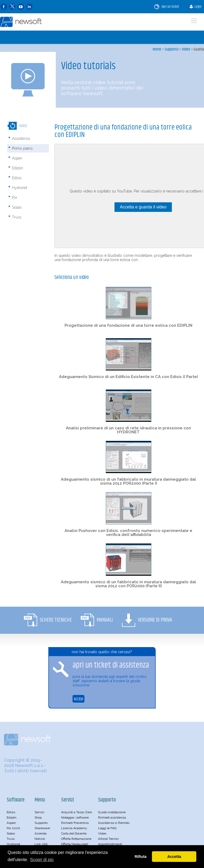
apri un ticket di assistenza (111, 665)
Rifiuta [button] (141, 857)
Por (15, 198)
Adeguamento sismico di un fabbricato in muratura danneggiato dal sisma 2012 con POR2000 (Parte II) (128, 584)
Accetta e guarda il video (143, 207)
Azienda (41, 833)
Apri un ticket (167, 7)
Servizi (39, 812)
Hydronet (20, 188)
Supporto (172, 49)
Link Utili (41, 844)
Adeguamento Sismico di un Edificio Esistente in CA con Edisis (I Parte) (128, 377)
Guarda (199, 49)
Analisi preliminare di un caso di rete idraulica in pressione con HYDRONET (128, 430)
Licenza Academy (74, 828)
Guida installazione (112, 812)
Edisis (17, 178)
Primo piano (22, 148)
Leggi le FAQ (107, 828)
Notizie (40, 839)
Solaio (17, 207)
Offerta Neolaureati (75, 844)
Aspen (17, 158)
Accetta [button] (174, 857)
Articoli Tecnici (108, 839)
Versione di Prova (155, 620)
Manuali (105, 620)
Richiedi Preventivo (75, 823)
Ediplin (18, 168)
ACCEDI (78, 699)
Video (186, 49)
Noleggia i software (75, 817)
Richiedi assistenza (112, 817)
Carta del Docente (74, 833)
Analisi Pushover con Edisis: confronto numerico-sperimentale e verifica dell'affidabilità (128, 533)
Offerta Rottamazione (76, 839)
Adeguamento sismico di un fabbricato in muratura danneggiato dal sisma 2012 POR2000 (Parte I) (128, 481)
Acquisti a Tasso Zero (76, 812)
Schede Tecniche (56, 620)
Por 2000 (13, 828)
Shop (38, 817)
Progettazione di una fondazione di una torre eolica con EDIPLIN (128, 325)
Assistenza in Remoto (114, 823)
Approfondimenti (110, 844)
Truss (17, 217)
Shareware (42, 828)
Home (157, 49)
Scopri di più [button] (42, 860)
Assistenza (21, 139)
